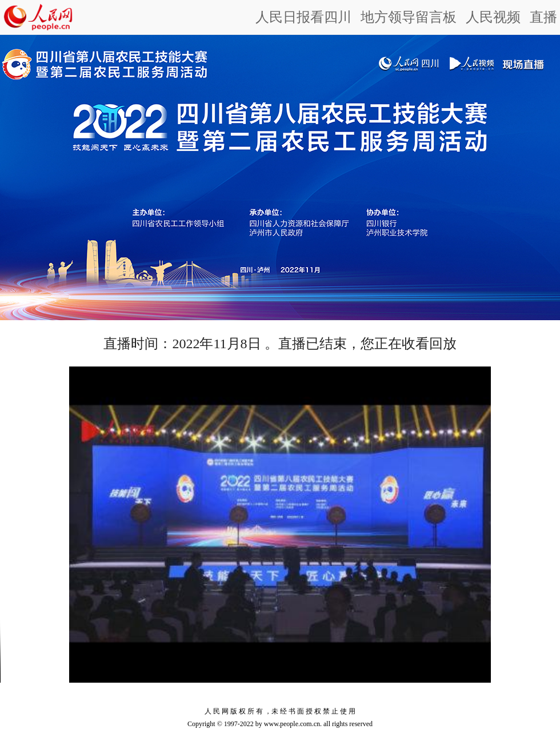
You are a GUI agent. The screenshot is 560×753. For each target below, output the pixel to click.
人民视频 (493, 17)
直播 (543, 17)
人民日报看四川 (303, 17)
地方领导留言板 (409, 17)
